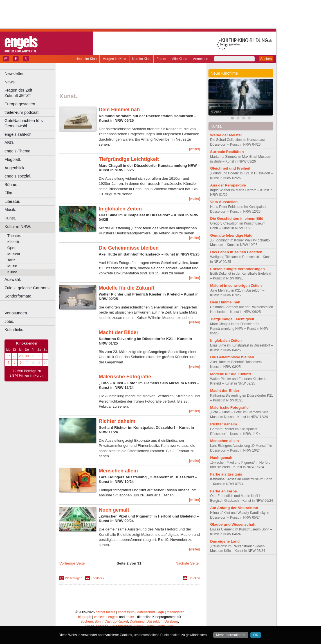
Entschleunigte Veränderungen (237, 269)
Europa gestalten (20, 104)
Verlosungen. (16, 313)
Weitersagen (74, 578)
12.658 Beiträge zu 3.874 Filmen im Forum (27, 373)
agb (161, 612)
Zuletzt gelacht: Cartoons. (28, 288)
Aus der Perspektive (228, 185)
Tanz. (12, 260)
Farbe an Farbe (224, 491)
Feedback (98, 578)
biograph (85, 617)
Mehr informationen (231, 635)
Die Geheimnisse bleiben (129, 248)
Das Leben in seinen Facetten (236, 252)
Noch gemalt (114, 510)
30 (27, 356)
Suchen (266, 59)
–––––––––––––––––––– (27, 305)
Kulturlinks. (14, 330)
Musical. (14, 254)
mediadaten (175, 612)
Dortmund (137, 621)
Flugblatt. (13, 159)
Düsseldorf (155, 621)
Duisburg (171, 621)
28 (14, 356)
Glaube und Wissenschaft (233, 524)
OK (256, 635)
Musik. (10, 210)
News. (10, 82)
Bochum (87, 621)
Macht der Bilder (119, 332)
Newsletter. (14, 74)
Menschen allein (118, 471)
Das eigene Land (225, 541)
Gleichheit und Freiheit (230, 168)
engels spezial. (18, 176)
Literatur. (12, 201)
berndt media (105, 612)
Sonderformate (18, 296)
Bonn (99, 621)
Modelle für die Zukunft (127, 288)
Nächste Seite (187, 563)
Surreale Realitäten (227, 152)
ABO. (9, 143)
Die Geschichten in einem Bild (237, 218)
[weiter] (195, 149)
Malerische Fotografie (125, 377)
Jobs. (9, 321)
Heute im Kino (86, 59)
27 (8, 356)
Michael (216, 112)
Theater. (14, 236)
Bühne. (11, 185)
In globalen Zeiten (120, 209)
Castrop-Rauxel (116, 621)
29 (21, 356)
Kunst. (10, 218)
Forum (161, 59)
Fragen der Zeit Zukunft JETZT (31, 93)
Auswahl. (13, 279)
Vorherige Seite (72, 563)
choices (100, 617)
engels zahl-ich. (19, 134)
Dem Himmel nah (119, 110)
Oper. (12, 248)
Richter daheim (117, 421)
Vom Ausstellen (224, 202)
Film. (9, 193)
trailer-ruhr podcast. (22, 112)
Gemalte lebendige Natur (232, 235)
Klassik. (14, 242)
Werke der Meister (226, 135)
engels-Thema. (18, 151)
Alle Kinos (180, 59)
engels (113, 617)
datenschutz (146, 612)
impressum (126, 612)
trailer (130, 617)
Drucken (194, 578)
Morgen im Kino (114, 59)
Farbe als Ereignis (226, 474)
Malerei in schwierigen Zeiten (236, 286)
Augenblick (14, 168)
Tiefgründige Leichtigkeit (129, 159)
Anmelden (201, 59)
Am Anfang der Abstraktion (234, 508)
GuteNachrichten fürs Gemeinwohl (24, 123)
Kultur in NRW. (18, 226)
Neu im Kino (141, 59)
